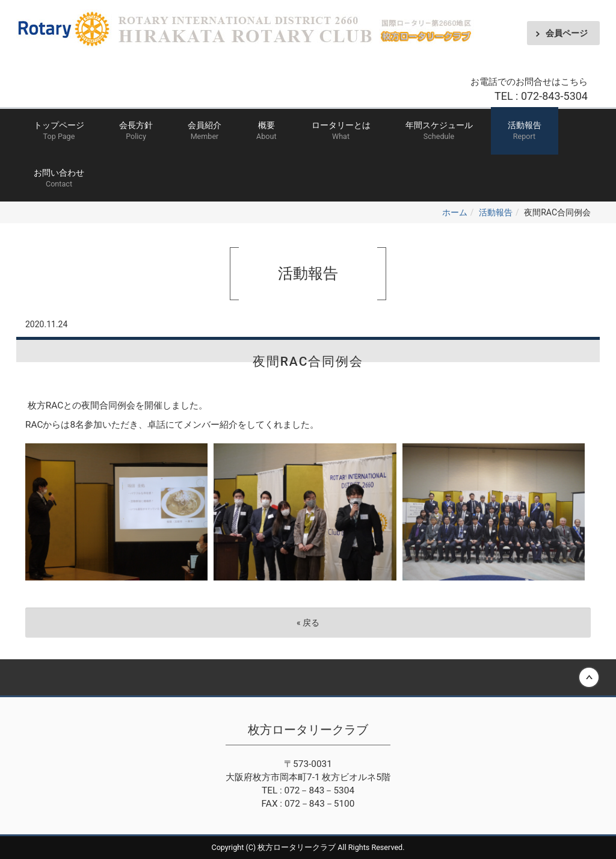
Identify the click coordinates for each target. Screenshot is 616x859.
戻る (308, 623)
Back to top (308, 677)
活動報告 (525, 131)
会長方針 (136, 131)
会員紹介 (205, 131)
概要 (266, 131)
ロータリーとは (341, 131)
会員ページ (567, 33)
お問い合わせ (59, 179)
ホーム (455, 212)
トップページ (59, 131)
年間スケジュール (439, 131)
